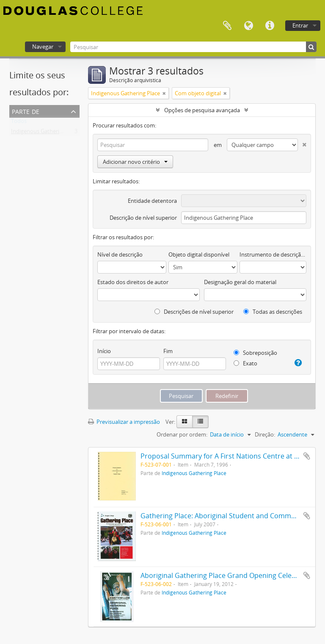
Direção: (265, 434)
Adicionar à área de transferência (307, 456)
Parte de (26, 111)
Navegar (43, 47)
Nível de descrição (120, 254)
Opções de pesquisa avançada (202, 110)
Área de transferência (227, 26)
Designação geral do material (240, 282)
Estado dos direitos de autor (133, 282)
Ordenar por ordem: (182, 434)
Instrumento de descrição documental (273, 254)
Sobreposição (255, 353)
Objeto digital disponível (199, 254)
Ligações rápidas (270, 26)
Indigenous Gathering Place (45, 133)
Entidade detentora (152, 201)
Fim (168, 351)
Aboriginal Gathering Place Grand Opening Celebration (228, 575)
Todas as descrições (273, 312)
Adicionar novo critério (135, 162)
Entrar (300, 25)
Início (104, 351)
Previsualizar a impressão (124, 422)
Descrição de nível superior (143, 218)
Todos (19, 123)
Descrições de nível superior (194, 312)
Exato (245, 363)
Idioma (248, 26)
